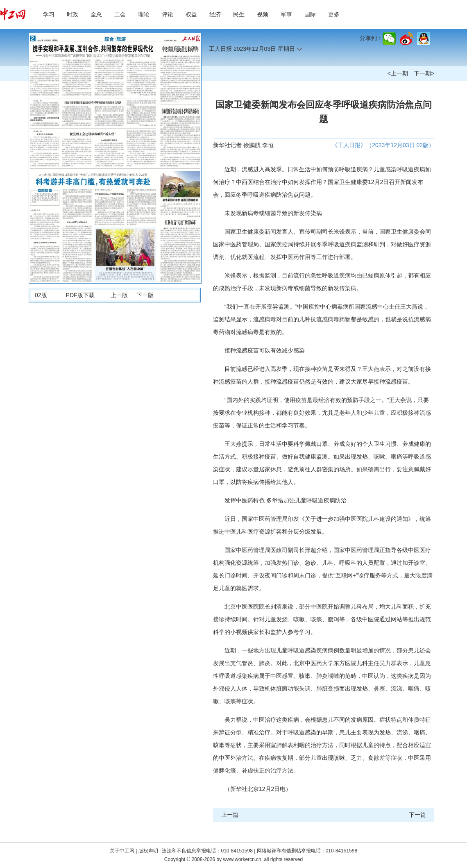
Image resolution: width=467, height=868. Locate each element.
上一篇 (230, 815)
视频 (263, 14)
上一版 (119, 295)
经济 (215, 14)
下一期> (424, 73)
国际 (310, 14)
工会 (120, 14)
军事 (286, 14)
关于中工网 (122, 851)
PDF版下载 (80, 295)
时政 (73, 14)
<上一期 (398, 73)
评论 (168, 14)
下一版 (145, 295)
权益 (191, 14)
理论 (144, 14)
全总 (96, 14)
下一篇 (417, 815)
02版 (41, 295)
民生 (239, 14)
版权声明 (149, 851)
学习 (49, 14)
